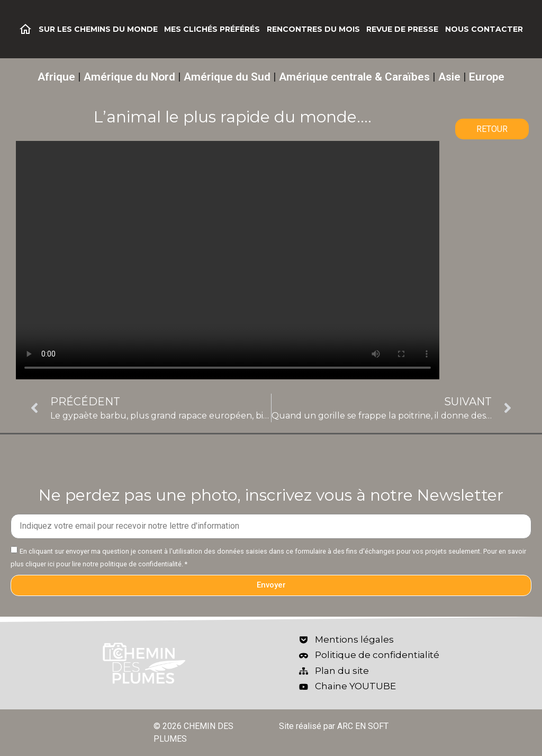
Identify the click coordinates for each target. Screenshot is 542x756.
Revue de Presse (402, 29)
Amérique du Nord (129, 77)
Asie (449, 77)
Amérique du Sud (227, 77)
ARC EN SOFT (363, 726)
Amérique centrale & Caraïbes (354, 77)
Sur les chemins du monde (98, 29)
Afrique (56, 77)
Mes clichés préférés (212, 29)
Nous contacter (484, 29)
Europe (487, 77)
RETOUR (492, 129)
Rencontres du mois (313, 29)
